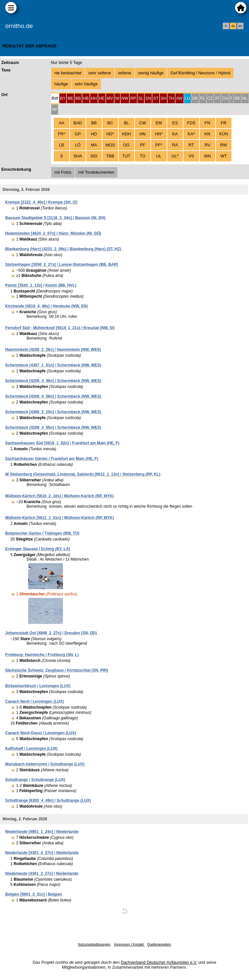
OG (126, 145)
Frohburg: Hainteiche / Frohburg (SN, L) (42, 655)
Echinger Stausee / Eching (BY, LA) (38, 549)
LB (62, 145)
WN (207, 156)
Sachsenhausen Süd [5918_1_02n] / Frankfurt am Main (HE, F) (62, 443)
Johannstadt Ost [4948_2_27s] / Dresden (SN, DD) (51, 633)
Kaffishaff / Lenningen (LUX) (31, 749)
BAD (78, 123)
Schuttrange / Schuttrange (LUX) (35, 780)
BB (94, 123)
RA (175, 145)
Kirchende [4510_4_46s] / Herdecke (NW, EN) (47, 306)
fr (226, 26)
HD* (110, 134)
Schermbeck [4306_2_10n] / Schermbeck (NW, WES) (53, 412)
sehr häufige (86, 84)
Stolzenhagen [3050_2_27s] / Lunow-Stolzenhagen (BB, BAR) (62, 265)
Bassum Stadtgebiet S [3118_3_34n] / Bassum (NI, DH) (55, 218)
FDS (191, 123)
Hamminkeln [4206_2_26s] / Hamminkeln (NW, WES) (53, 350)
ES (175, 123)
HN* (159, 134)
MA (94, 145)
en (240, 26)
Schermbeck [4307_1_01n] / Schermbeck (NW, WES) (53, 365)
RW (224, 145)
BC (110, 123)
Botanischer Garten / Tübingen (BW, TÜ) (42, 533)
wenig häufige (151, 73)
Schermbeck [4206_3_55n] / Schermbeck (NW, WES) (53, 428)
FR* (62, 134)
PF (143, 145)
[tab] (55, 98)
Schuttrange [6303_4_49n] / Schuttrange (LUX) (48, 800)
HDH (126, 134)
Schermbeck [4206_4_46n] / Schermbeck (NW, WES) (53, 381)
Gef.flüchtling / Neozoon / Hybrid (200, 73)
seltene (124, 73)
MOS (110, 145)
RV (207, 145)
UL (159, 156)
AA (61, 123)
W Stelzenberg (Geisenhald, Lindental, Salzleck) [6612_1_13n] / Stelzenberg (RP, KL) (83, 474)
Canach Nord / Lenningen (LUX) (35, 701)
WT (224, 156)
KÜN (224, 134)
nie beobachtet (68, 73)
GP (78, 134)
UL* (175, 156)
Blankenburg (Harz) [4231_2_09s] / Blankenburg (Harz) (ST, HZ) (63, 249)
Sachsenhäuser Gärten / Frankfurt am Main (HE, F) (52, 459)
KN (207, 134)
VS (191, 156)
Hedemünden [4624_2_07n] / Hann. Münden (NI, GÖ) (53, 233)
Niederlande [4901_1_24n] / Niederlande (42, 832)
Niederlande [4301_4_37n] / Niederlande (42, 853)
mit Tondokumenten (96, 172)
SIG (94, 156)
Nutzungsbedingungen (94, 944)
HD (94, 134)
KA (175, 134)
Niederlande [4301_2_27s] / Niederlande (42, 874)
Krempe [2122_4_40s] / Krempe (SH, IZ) (41, 202)
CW (142, 123)
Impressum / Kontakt (129, 944)
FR (224, 123)
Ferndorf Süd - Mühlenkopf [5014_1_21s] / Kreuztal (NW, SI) (60, 328)
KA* (191, 134)
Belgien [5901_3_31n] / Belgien (34, 894)
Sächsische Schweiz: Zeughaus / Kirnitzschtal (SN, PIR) (57, 670)
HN (142, 134)
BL (126, 123)
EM (159, 123)
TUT (126, 156)
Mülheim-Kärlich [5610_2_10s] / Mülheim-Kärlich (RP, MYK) (59, 496)
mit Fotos (63, 172)
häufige (61, 84)
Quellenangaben (159, 944)
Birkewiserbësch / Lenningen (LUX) (38, 686)
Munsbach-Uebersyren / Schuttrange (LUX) (45, 764)
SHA (78, 156)
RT (191, 145)
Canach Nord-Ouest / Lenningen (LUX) (41, 733)
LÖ (78, 145)
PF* (159, 145)
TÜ (142, 156)
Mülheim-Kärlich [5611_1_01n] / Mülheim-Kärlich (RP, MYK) (59, 518)
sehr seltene (100, 73)
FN (207, 123)
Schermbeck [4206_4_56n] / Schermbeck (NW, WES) (53, 396)
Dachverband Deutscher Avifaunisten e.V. (159, 962)
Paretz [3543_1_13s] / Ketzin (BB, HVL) (41, 285)
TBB (110, 156)
